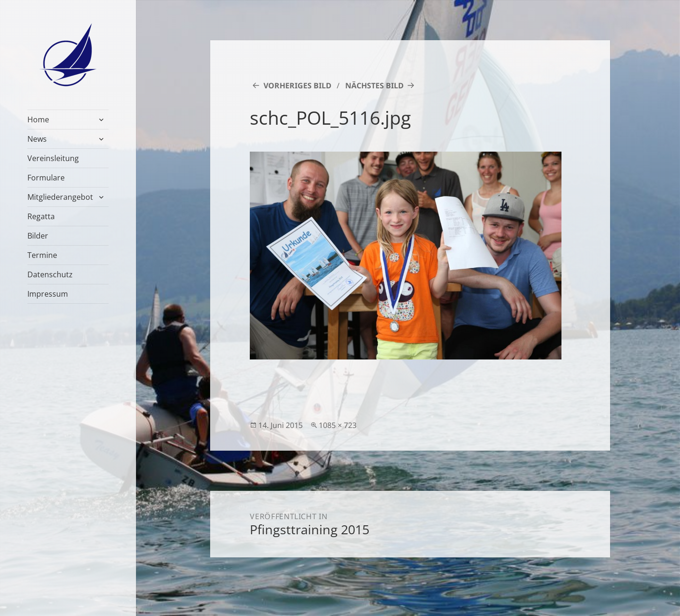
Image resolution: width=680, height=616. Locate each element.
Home (38, 120)
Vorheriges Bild (297, 86)
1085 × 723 (338, 425)
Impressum (48, 294)
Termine (42, 255)
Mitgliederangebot (60, 197)
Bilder (38, 236)
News (37, 139)
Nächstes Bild (374, 86)
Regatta (41, 216)
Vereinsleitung (53, 158)
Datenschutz (50, 274)
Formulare (46, 178)
